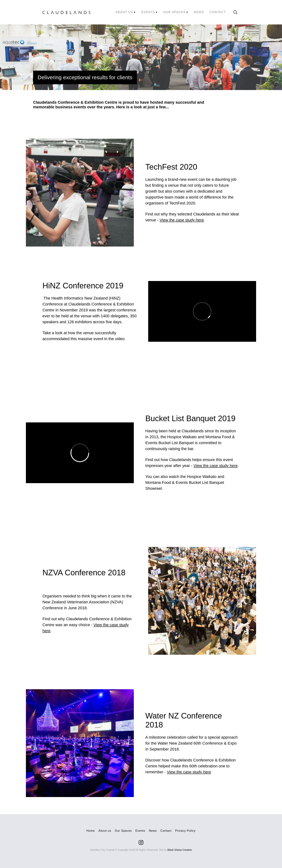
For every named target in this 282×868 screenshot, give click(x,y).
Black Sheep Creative (180, 850)
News (153, 831)
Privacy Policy (185, 831)
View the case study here (182, 220)
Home (91, 831)
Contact (166, 831)
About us (105, 831)
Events (140, 831)
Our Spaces (123, 831)
